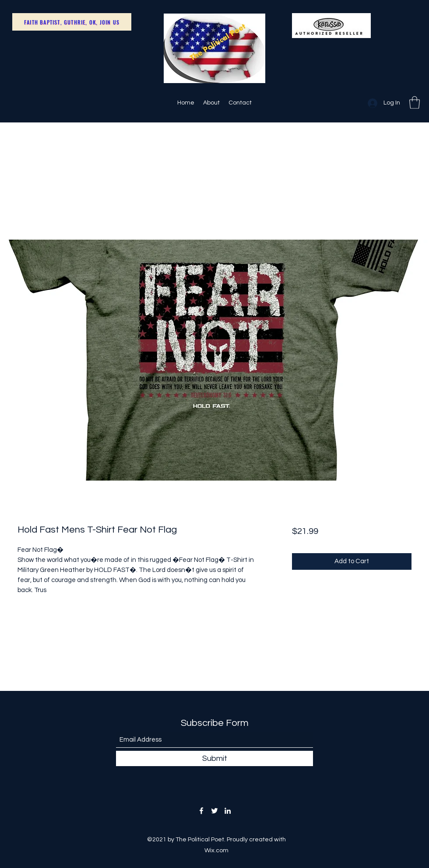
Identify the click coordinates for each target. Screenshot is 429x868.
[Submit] (214, 758)
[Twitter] (214, 811)
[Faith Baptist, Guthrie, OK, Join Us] (72, 22)
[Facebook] (201, 811)
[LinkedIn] (228, 811)
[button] (415, 103)
